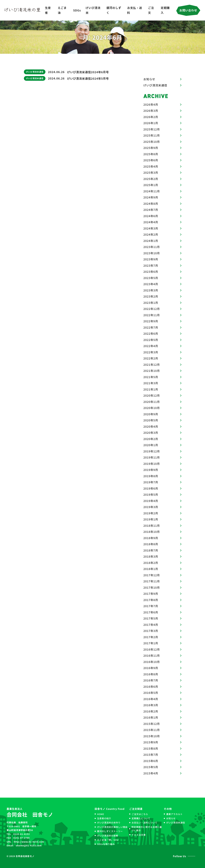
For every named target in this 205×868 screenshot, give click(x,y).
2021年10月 (152, 371)
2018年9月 (151, 538)
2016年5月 (151, 693)
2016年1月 (151, 717)
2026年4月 (151, 104)
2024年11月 (152, 191)
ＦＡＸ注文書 (139, 835)
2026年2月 (151, 117)
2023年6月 (151, 272)
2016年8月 (151, 674)
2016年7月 (151, 680)
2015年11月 (152, 730)
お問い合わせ (188, 10)
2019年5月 (151, 494)
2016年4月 (151, 699)
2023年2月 (151, 296)
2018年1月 (151, 569)
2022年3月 (151, 352)
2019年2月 (151, 513)
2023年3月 (151, 290)
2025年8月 (151, 154)
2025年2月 (151, 179)
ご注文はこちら (140, 814)
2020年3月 (151, 433)
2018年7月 (151, 550)
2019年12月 (152, 451)
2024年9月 (151, 197)
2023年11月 (152, 247)
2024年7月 (151, 210)
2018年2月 (151, 563)
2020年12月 (152, 395)
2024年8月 (151, 203)
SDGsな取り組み (106, 844)
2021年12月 (152, 364)
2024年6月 (151, 216)
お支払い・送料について (144, 823)
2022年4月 (151, 346)
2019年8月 (151, 476)
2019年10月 (152, 464)
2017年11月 (152, 581)
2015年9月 (151, 742)
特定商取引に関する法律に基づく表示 (147, 829)
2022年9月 (151, 321)
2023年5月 (151, 278)
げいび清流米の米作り (109, 823)
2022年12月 (152, 309)
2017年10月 (152, 587)
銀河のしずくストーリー (110, 831)
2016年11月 (152, 655)
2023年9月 (151, 259)
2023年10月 (152, 253)
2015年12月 (152, 724)
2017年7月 (151, 606)
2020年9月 (151, 414)
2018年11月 (152, 525)
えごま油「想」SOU (108, 840)
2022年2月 (151, 358)
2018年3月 (151, 556)
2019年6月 (151, 488)
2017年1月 (151, 643)
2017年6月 (151, 612)
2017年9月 (151, 594)
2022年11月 (152, 315)
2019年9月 (151, 470)
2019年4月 (151, 501)
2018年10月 (152, 532)
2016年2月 (151, 711)
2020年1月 (151, 445)
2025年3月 (151, 172)
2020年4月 (151, 426)
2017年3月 (151, 631)
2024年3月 (151, 228)
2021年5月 (151, 377)
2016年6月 (151, 686)
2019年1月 (151, 519)
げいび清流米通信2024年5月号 (88, 78)
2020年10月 (152, 408)
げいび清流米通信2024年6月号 (88, 72)
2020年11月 (152, 402)
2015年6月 (151, 761)
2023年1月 (151, 303)
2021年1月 (151, 389)
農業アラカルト (174, 814)
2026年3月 (151, 111)
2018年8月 (151, 544)
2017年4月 (151, 625)
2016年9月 (151, 668)
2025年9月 (151, 148)
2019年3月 (151, 507)
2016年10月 (152, 662)
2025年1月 (151, 185)
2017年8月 (151, 600)
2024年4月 (151, 222)
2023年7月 (151, 265)
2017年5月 (151, 618)
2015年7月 (151, 755)
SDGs (77, 10)
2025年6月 (151, 160)
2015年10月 (152, 736)
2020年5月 (151, 420)
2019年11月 (152, 457)
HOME (101, 814)
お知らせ (149, 79)
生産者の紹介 (104, 818)
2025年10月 (152, 142)
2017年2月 (151, 637)
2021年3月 (151, 383)
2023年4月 (151, 284)
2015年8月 (151, 748)
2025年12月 (152, 129)
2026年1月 (151, 123)
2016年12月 (152, 649)
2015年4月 (151, 773)
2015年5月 (151, 767)
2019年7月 (151, 482)
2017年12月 (152, 575)
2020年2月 (151, 439)
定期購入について (141, 818)
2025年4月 (151, 166)
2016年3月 (151, 705)
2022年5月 (151, 340)
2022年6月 (151, 333)
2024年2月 (151, 234)
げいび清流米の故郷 (108, 836)
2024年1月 (151, 241)
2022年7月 (151, 327)
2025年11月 (152, 135)
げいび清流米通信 (35, 72)
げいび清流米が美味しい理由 (112, 827)
